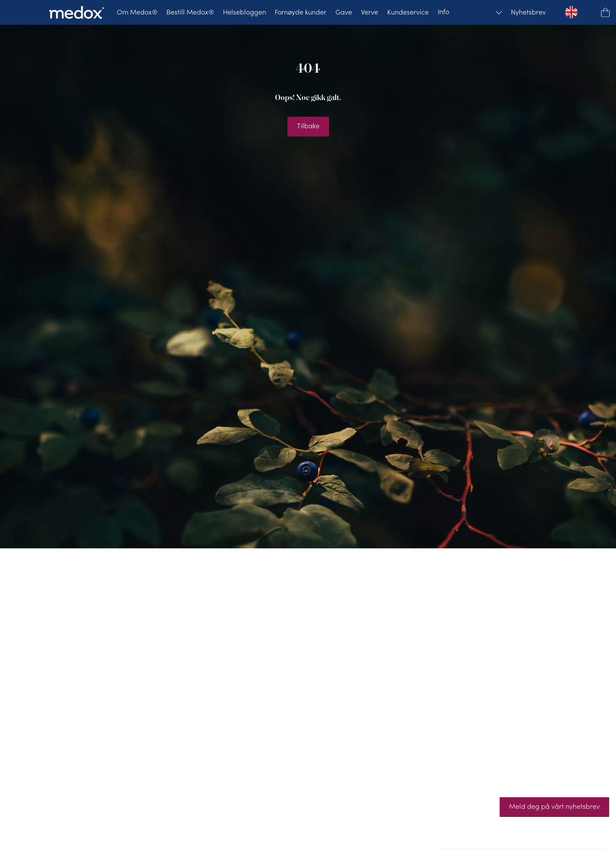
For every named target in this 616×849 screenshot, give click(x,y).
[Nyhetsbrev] (528, 12)
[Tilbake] (308, 127)
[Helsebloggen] (244, 12)
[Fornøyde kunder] (301, 12)
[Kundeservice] (408, 12)
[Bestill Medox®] (190, 12)
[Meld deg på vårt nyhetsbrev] (554, 807)
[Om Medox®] (137, 12)
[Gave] (344, 12)
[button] (605, 12)
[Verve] (370, 12)
